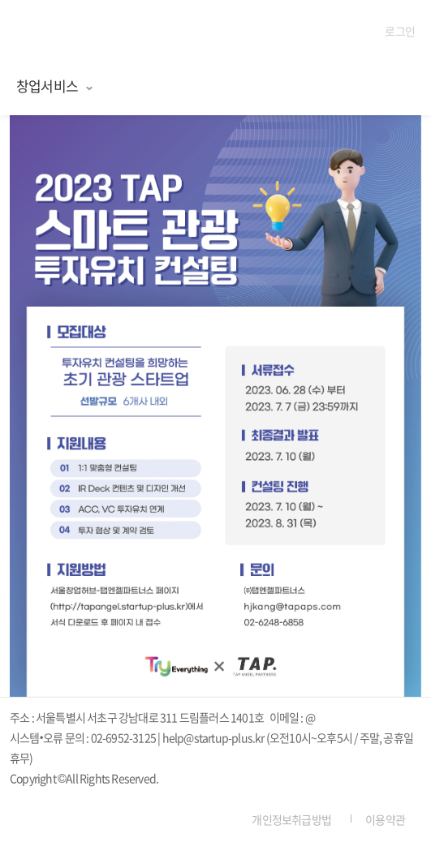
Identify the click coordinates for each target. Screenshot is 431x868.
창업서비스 (55, 86)
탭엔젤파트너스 (66, 32)
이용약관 (385, 819)
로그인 (400, 31)
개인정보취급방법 (291, 819)
